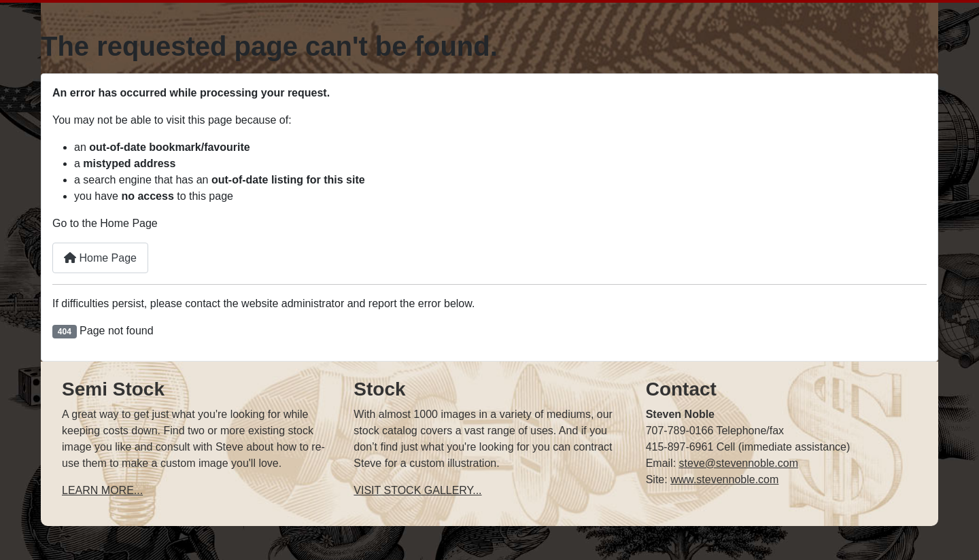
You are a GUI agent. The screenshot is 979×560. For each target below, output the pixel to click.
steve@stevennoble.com (739, 463)
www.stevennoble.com (724, 479)
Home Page (100, 258)
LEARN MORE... (102, 490)
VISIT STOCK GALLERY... (417, 490)
